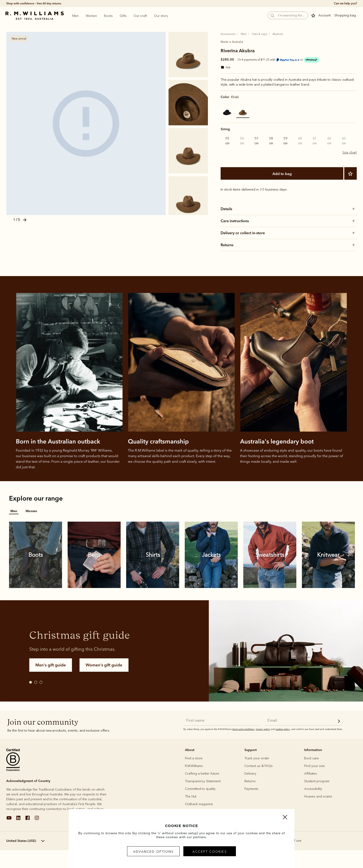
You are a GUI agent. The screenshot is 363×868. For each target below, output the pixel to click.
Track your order (257, 758)
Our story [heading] (161, 16)
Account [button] (324, 15)
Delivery (250, 774)
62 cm (329, 141)
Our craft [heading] (140, 16)
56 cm (242, 141)
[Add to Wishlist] (350, 173)
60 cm (300, 141)
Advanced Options (153, 852)
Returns (250, 781)
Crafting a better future (202, 774)
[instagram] (37, 820)
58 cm (271, 141)
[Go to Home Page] (34, 16)
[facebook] (28, 820)
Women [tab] (31, 511)
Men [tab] (14, 511)
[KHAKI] (86, 123)
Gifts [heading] (123, 16)
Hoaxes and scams (318, 796)
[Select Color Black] (227, 111)
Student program (317, 781)
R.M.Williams (194, 766)
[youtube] (9, 820)
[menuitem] (75, 16)
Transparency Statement (203, 781)
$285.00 (227, 59)
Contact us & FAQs (259, 766)
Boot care (311, 758)
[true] (345, 3)
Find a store (194, 758)
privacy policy (263, 729)
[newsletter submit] (339, 722)
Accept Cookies (210, 852)
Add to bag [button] (303, 866)
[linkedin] (18, 820)
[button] (288, 15)
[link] (36, 555)
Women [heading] (91, 16)
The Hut (191, 796)
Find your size (314, 766)
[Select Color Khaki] (243, 111)
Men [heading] (75, 16)
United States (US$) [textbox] (21, 841)
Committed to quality (200, 789)
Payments (251, 789)
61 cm (315, 141)
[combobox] (33, 841)
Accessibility (313, 789)
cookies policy (283, 729)
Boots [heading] (108, 16)
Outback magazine (199, 804)
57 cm (257, 141)
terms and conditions (243, 729)
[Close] (285, 818)
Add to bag (282, 174)
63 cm (344, 141)
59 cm (285, 141)
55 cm (227, 141)
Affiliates (311, 774)
